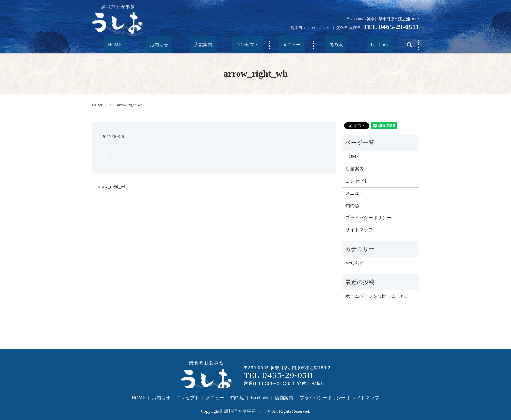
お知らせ (159, 45)
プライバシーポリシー (368, 218)
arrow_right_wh (112, 186)
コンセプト (247, 45)
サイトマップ (359, 230)
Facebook (379, 45)
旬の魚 (336, 45)
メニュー (291, 45)
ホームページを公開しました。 (378, 296)
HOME (115, 45)
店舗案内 (203, 45)
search (409, 45)
